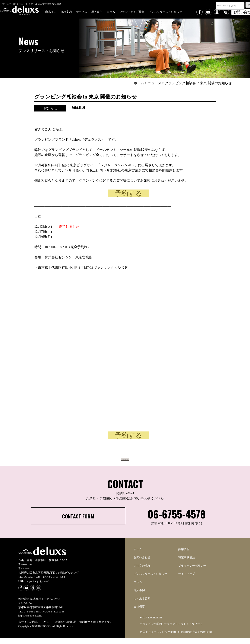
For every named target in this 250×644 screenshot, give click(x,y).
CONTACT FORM (78, 522)
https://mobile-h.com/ (30, 621)
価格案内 (66, 12)
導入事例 (97, 12)
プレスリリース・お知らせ (165, 12)
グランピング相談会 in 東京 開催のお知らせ (86, 97)
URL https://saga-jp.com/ (33, 587)
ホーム (138, 555)
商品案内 (51, 12)
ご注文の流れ (142, 571)
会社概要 (139, 612)
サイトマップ (187, 580)
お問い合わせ (142, 563)
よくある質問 (142, 604)
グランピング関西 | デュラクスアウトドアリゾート (171, 630)
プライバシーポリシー (192, 571)
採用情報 (184, 555)
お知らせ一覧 (125, 461)
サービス (82, 12)
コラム (111, 12)
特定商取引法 (187, 563)
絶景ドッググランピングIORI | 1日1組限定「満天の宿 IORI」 (177, 638)
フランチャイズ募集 (132, 12)
